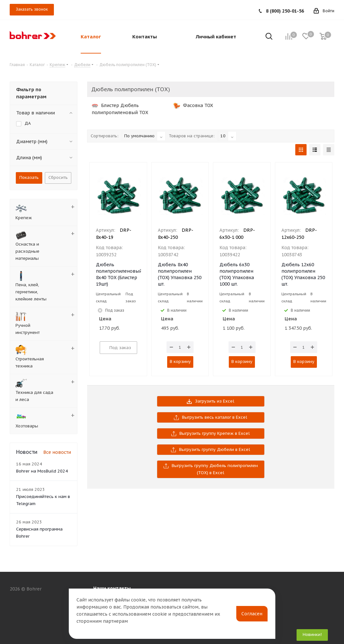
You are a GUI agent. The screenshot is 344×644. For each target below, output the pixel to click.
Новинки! (312, 634)
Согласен (252, 614)
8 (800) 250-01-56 (285, 11)
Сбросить (58, 177)
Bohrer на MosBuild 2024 (42, 471)
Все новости (57, 452)
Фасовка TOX (193, 105)
